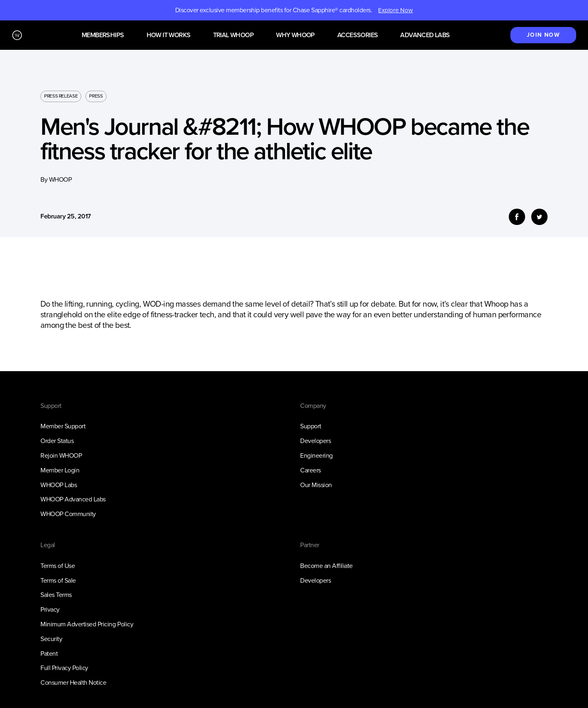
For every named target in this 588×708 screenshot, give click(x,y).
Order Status (57, 441)
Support (311, 426)
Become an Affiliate (326, 566)
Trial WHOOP (233, 35)
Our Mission (316, 485)
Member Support (63, 426)
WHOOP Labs (59, 485)
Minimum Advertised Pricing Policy (87, 624)
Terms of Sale (58, 580)
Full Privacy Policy (64, 668)
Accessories (357, 35)
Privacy (50, 609)
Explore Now (395, 10)
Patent (49, 653)
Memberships (103, 35)
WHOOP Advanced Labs (73, 499)
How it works (169, 35)
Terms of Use (58, 566)
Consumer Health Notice (73, 682)
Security (51, 639)
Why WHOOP (295, 35)
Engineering (316, 455)
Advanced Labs (425, 35)
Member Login (60, 470)
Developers (315, 441)
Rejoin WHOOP (61, 455)
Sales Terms (56, 595)
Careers (311, 470)
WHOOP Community (68, 514)
